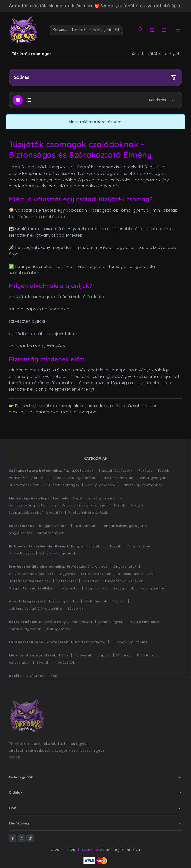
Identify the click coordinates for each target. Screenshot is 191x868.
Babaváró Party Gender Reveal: (39, 561)
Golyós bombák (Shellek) (31, 588)
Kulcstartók (147, 670)
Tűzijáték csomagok (62, 500)
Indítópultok (124, 603)
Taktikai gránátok (64, 616)
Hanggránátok (152, 603)
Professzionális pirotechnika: (37, 581)
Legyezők (67, 588)
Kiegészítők (65, 677)
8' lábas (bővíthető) (88, 657)
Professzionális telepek (87, 581)
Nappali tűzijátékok (116, 485)
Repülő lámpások (100, 500)
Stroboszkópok (51, 548)
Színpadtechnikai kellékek (32, 603)
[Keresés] (118, 30)
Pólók (64, 670)
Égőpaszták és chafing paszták (36, 527)
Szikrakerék (67, 596)
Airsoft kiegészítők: (28, 616)
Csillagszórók (58, 644)
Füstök (164, 485)
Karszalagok (20, 677)
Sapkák (104, 670)
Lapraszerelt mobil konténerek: (39, 657)
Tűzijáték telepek (79, 485)
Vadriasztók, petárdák (28, 492)
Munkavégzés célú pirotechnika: (40, 513)
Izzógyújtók (70, 603)
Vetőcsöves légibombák (75, 492)
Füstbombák (85, 540)
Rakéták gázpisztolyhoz (142, 500)
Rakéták (145, 485)
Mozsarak (91, 596)
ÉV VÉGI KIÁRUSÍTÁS (41, 690)
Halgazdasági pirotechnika (32, 520)
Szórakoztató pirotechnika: (35, 485)
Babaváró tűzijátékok (58, 568)
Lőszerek (76, 623)
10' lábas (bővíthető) (129, 657)
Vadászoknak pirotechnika (85, 520)
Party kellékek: (23, 636)
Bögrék (43, 677)
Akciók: (16, 690)
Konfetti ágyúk (21, 568)
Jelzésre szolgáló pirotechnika (36, 623)
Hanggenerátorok (53, 540)
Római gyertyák (152, 492)
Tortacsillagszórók (25, 644)
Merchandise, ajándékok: (33, 670)
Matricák (124, 670)
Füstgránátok (96, 616)
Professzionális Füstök (136, 588)
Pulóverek (83, 670)
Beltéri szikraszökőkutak (30, 596)
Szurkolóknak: (22, 540)
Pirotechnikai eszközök (88, 527)
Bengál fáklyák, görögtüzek (125, 540)
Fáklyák (137, 520)
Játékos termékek (117, 492)
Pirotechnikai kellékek (124, 596)
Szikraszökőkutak (24, 500)
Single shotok (21, 548)
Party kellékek (139, 561)
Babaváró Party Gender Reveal (66, 636)
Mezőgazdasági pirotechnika (98, 513)
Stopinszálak (96, 603)
